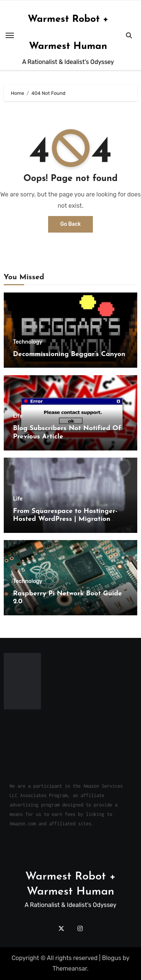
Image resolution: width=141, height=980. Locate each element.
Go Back (70, 224)
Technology (28, 342)
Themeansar (70, 969)
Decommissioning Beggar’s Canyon (69, 354)
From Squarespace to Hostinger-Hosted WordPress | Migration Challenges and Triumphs (65, 519)
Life (18, 416)
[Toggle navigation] (10, 35)
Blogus (111, 958)
